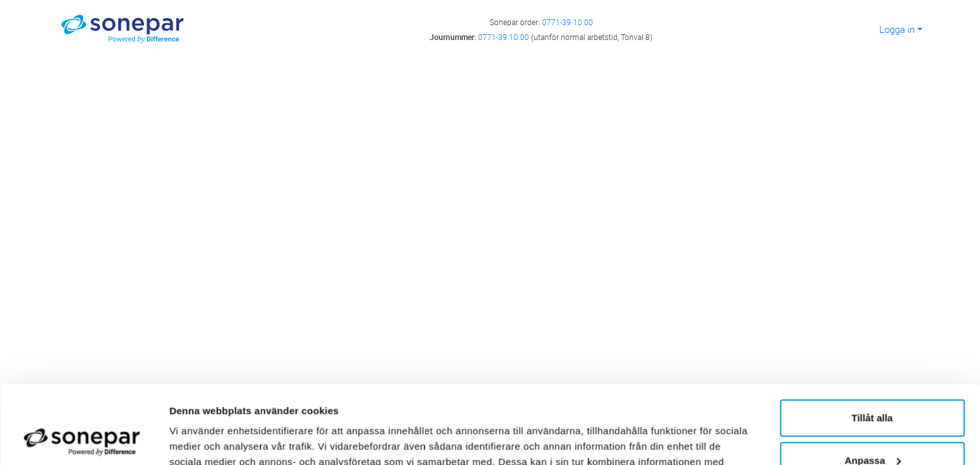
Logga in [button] (897, 29)
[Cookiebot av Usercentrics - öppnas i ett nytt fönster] (84, 440)
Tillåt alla (872, 345)
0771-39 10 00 (568, 22)
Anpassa (872, 387)
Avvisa (872, 429)
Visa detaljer (198, 439)
